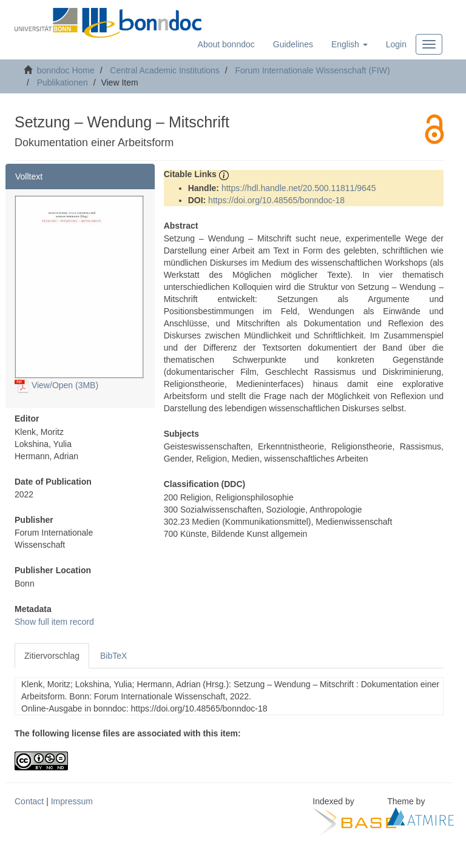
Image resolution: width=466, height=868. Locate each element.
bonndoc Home (66, 70)
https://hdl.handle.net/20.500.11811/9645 (299, 188)
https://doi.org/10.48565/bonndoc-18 (276, 200)
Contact (29, 801)
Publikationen (62, 82)
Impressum (72, 801)
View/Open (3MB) (56, 385)
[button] (349, 44)
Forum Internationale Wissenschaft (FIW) (312, 70)
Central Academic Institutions (165, 70)
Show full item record (54, 622)
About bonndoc (226, 44)
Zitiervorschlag (52, 656)
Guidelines (293, 44)
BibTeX (113, 656)
